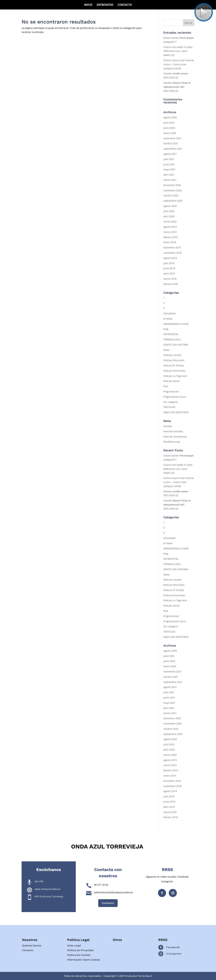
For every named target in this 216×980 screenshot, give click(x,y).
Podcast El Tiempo (174, 365)
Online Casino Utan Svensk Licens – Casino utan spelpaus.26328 (179, 64)
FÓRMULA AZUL (172, 339)
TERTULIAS (169, 407)
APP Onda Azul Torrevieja (49, 896)
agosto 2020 (170, 206)
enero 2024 (170, 133)
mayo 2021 (169, 169)
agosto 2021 (170, 154)
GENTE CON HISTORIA (176, 345)
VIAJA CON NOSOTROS (176, 412)
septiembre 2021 (173, 149)
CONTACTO (125, 5)
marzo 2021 (170, 180)
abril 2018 (169, 274)
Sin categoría (171, 402)
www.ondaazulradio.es (48, 889)
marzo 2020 (170, 221)
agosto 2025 (170, 117)
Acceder (168, 426)
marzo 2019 (170, 232)
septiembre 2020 (173, 201)
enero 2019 (170, 242)
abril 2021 (169, 175)
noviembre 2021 (172, 138)
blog (166, 329)
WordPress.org (172, 442)
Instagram (174, 954)
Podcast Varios (172, 381)
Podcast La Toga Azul (175, 376)
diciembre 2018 (172, 247)
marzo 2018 (170, 279)
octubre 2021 (171, 143)
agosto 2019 (170, 227)
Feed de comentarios (175, 437)
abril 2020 (169, 216)
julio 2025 (169, 123)
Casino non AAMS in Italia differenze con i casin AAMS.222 (178, 51)
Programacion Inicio (175, 397)
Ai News (168, 319)
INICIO (88, 5)
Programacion (171, 391)
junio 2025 (169, 128)
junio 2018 (169, 268)
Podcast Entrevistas (174, 371)
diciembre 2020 (172, 185)
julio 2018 (169, 263)
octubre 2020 (171, 195)
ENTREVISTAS (105, 5)
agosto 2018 (170, 258)
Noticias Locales (172, 355)
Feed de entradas (173, 431)
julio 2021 (169, 159)
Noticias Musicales (174, 360)
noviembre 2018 (172, 253)
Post (166, 386)
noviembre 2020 (172, 190)
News (166, 350)
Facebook (173, 947)
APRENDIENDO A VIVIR (176, 324)
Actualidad (169, 313)
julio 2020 (169, 211)
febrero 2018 (171, 284)
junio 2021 (169, 164)
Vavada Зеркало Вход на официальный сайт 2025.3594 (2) (177, 87)
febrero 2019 (171, 237)
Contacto (108, 903)
